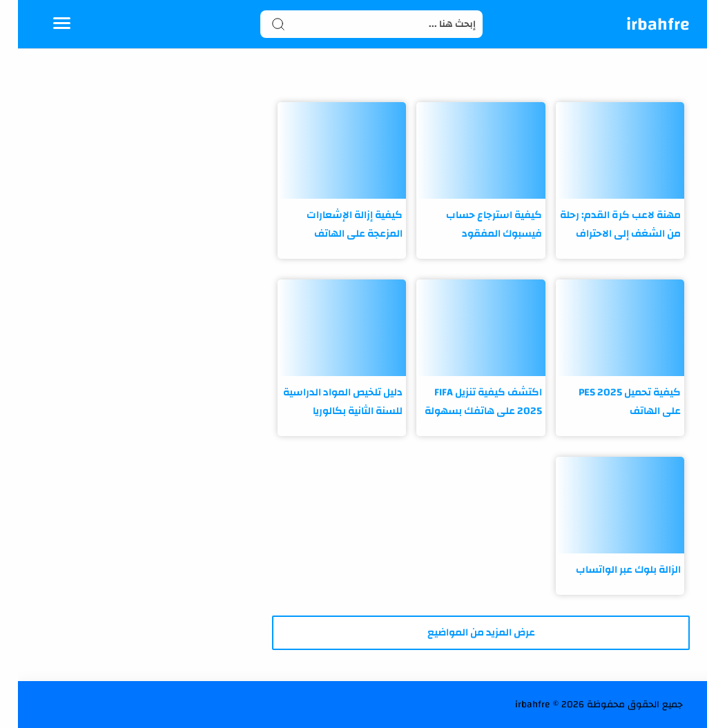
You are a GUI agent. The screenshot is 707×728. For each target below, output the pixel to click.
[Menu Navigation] (44, 24)
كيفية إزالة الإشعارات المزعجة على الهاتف (337, 224)
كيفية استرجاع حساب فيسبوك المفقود (476, 224)
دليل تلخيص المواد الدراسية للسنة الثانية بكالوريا (325, 402)
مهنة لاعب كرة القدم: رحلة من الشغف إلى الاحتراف (602, 224)
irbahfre (640, 24)
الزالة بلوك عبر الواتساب (610, 570)
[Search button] (260, 24)
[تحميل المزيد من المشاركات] (463, 633)
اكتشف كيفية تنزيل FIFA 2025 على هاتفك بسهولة (465, 402)
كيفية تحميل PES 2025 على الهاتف (612, 402)
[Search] (354, 24)
